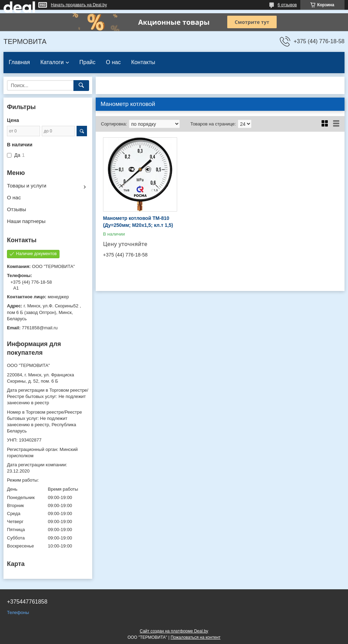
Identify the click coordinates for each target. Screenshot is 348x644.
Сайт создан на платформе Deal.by (174, 631)
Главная (19, 62)
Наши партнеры (26, 221)
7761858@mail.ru (40, 328)
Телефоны (18, 612)
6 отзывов (287, 5)
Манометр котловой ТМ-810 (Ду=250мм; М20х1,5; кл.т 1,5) (138, 222)
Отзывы (17, 209)
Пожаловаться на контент (195, 637)
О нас (113, 62)
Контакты (143, 62)
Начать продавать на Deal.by (79, 5)
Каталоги (52, 62)
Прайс (87, 62)
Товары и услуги (27, 186)
